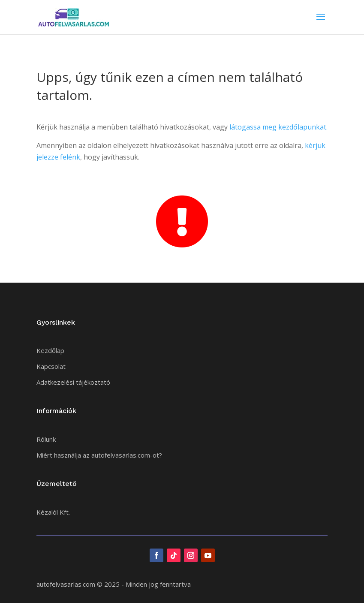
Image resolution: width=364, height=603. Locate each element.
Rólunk (46, 439)
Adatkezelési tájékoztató (73, 382)
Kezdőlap (50, 350)
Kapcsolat (51, 366)
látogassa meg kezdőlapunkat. (278, 127)
